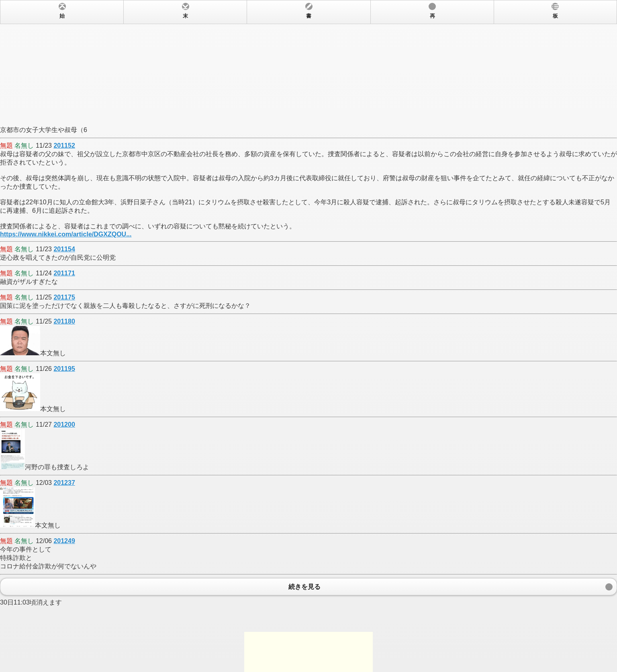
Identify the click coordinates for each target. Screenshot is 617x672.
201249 (64, 541)
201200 (64, 425)
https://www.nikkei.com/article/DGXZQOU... (66, 234)
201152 (64, 146)
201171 (64, 273)
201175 (64, 297)
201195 (64, 369)
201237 (64, 483)
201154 (64, 249)
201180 (64, 321)
